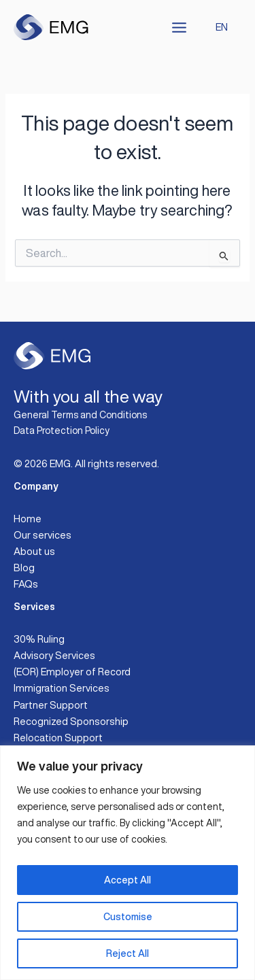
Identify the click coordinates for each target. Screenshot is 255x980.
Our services (42, 535)
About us (34, 551)
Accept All (128, 880)
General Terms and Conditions (80, 415)
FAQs (26, 584)
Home (28, 519)
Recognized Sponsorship (71, 721)
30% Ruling (39, 639)
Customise (128, 917)
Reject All (128, 953)
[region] (128, 863)
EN (222, 27)
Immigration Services (62, 688)
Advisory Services (54, 655)
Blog (24, 568)
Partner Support (51, 705)
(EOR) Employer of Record (72, 672)
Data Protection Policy (62, 430)
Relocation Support (58, 738)
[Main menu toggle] (179, 28)
